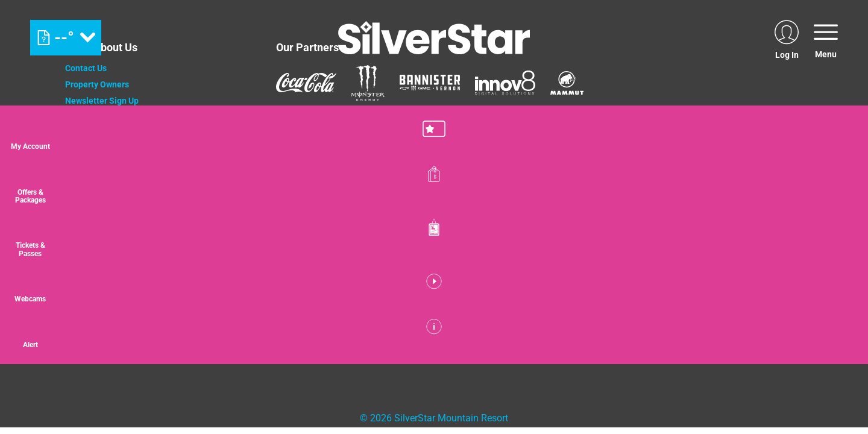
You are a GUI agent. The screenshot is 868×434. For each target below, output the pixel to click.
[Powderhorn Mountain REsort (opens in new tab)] (500, 268)
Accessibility (90, 198)
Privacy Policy (92, 149)
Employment (89, 117)
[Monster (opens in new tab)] (368, 83)
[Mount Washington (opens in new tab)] (154, 268)
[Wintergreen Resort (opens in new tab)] (407, 268)
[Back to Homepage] (156, 331)
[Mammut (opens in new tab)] (567, 83)
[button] (838, 138)
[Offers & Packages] (838, 192)
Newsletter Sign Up (102, 101)
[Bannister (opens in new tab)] (430, 83)
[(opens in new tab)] (787, 38)
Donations (85, 133)
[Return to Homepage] (434, 38)
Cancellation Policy (102, 166)
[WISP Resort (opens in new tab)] (321, 268)
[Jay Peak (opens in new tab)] (254, 268)
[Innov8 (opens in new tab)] (505, 83)
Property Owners (97, 84)
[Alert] (838, 354)
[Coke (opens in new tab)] (306, 83)
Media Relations (96, 182)
